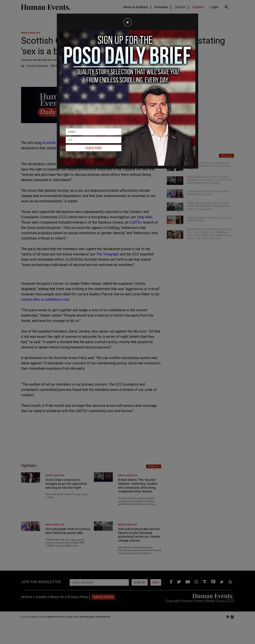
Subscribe (94, 148)
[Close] (128, 22)
